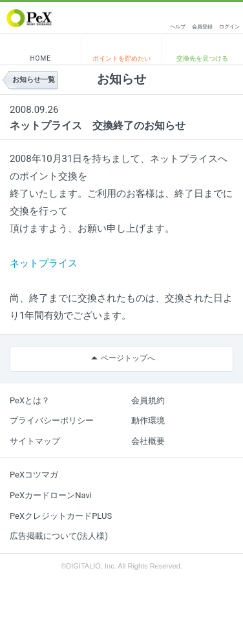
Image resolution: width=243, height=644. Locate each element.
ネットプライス (44, 263)
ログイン (229, 27)
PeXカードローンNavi (51, 495)
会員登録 (202, 27)
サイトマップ (35, 441)
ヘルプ (178, 27)
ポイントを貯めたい (121, 58)
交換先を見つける (202, 58)
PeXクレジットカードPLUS (61, 516)
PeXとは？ (30, 400)
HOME (40, 58)
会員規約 (148, 400)
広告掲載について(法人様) (59, 536)
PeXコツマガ (34, 475)
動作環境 (148, 420)
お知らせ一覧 (34, 80)
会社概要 (148, 441)
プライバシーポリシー (52, 420)
